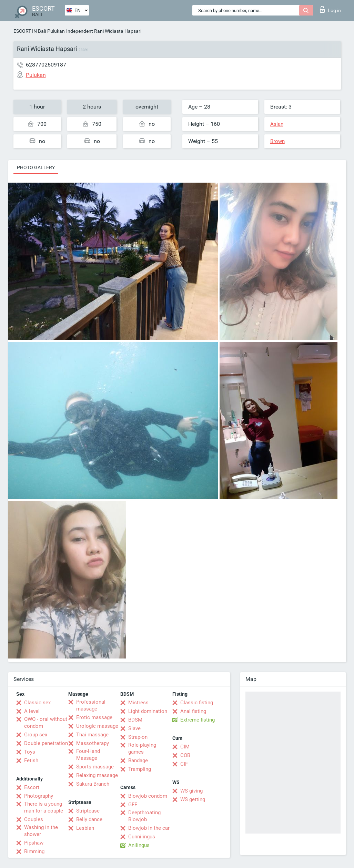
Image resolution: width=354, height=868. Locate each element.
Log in (330, 9)
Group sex (36, 735)
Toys (30, 752)
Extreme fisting (198, 720)
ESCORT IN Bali (30, 31)
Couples (34, 819)
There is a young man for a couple (44, 807)
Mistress (138, 703)
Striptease (88, 811)
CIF (184, 764)
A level (32, 711)
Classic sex (37, 703)
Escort (32, 787)
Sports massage (95, 767)
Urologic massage (97, 726)
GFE (133, 805)
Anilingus (139, 845)
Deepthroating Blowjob (144, 816)
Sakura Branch (93, 784)
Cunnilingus (142, 837)
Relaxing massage (97, 775)
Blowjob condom (148, 796)
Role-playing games (142, 748)
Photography (39, 796)
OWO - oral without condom (46, 723)
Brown (277, 141)
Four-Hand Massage (88, 755)
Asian (277, 124)
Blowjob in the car (149, 828)
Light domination (148, 711)
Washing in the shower (41, 831)
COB (185, 755)
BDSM (135, 720)
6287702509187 (46, 65)
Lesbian (85, 828)
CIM (185, 747)
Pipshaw (34, 843)
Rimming (34, 851)
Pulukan (56, 31)
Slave (134, 728)
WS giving (191, 791)
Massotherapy (93, 743)
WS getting (193, 799)
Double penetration (46, 743)
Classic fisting (197, 703)
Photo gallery (36, 167)
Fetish (31, 760)
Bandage (138, 760)
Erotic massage (94, 717)
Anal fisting (193, 711)
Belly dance (89, 819)
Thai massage (92, 735)
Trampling (140, 769)
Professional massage (91, 705)
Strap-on (138, 737)
